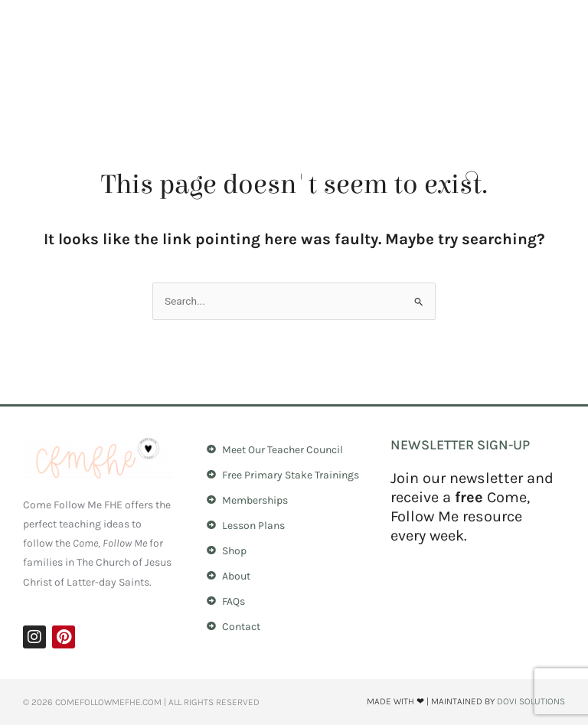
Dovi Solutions (531, 701)
